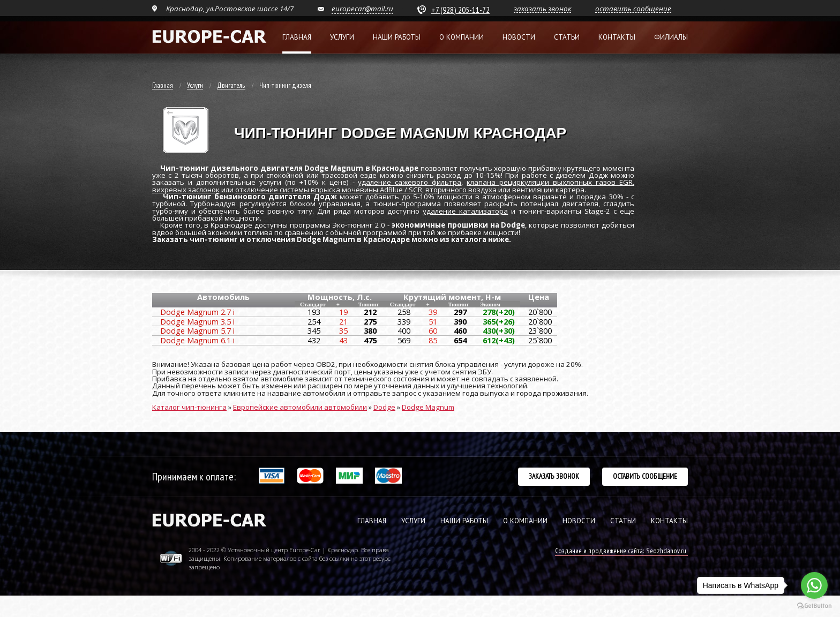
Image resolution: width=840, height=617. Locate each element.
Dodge (384, 407)
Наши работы (397, 37)
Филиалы (671, 37)
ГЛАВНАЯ (372, 521)
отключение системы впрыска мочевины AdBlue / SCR (329, 190)
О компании (462, 37)
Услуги (342, 37)
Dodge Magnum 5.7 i (197, 330)
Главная (297, 37)
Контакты (617, 37)
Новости (519, 37)
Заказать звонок (554, 476)
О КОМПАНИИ (525, 521)
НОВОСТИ (579, 521)
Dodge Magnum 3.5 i (197, 321)
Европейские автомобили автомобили (300, 407)
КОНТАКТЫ (669, 521)
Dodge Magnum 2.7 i (197, 312)
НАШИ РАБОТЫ (464, 521)
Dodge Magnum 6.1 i (197, 340)
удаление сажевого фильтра (410, 182)
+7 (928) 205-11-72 (460, 10)
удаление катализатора (465, 211)
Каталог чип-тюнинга (189, 407)
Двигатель (231, 86)
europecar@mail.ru (362, 9)
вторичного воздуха (461, 190)
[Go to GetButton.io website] (814, 606)
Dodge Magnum (428, 407)
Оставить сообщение (645, 476)
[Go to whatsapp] (814, 585)
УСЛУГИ (413, 521)
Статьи (567, 37)
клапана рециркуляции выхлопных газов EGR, (550, 182)
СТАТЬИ (623, 521)
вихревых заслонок (186, 190)
